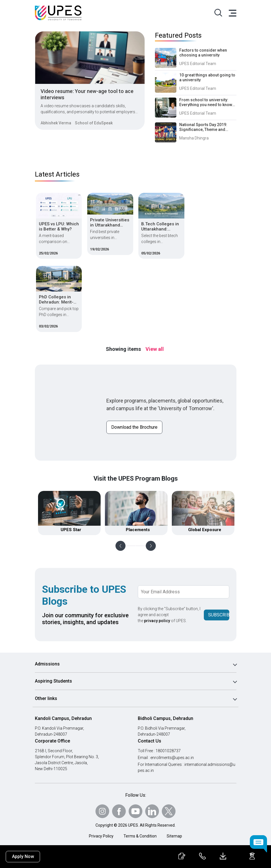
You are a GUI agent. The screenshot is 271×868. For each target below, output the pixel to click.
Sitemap (174, 836)
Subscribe (219, 615)
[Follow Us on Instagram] (102, 811)
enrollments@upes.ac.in (172, 758)
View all (155, 349)
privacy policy (157, 621)
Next (151, 546)
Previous (120, 546)
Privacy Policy (101, 836)
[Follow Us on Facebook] (119, 811)
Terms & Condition (140, 836)
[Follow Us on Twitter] (169, 811)
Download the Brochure (134, 427)
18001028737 (168, 751)
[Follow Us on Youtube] (135, 811)
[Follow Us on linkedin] (152, 811)
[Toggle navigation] (232, 13)
